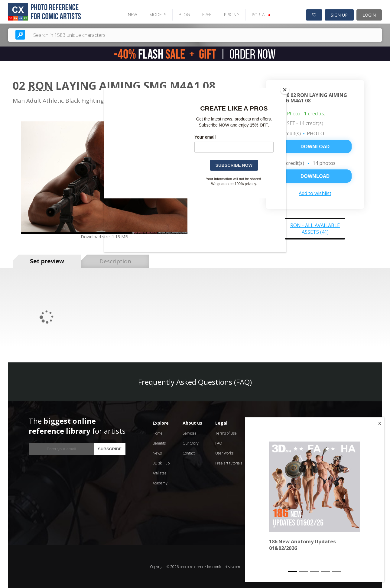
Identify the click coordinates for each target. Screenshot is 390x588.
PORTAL (260, 14)
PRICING (231, 14)
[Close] (285, 90)
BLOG (183, 14)
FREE (206, 14)
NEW (132, 14)
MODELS (157, 14)
